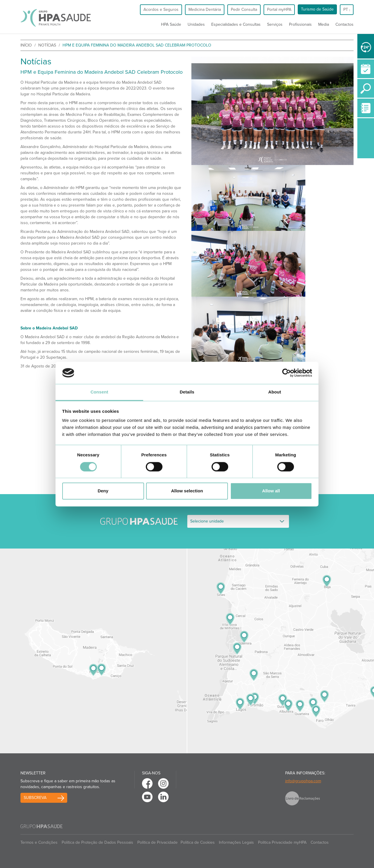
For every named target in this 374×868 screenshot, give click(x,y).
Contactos (344, 24)
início (26, 45)
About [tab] (275, 392)
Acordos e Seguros (161, 10)
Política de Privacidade (157, 842)
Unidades (196, 24)
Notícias (47, 45)
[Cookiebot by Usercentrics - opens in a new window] (286, 373)
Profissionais (300, 24)
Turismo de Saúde (317, 9)
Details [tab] (187, 392)
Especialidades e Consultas (236, 24)
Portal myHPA (279, 10)
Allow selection (187, 491)
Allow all (271, 491)
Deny (103, 491)
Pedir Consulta (244, 10)
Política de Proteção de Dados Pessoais (97, 842)
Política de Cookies (198, 842)
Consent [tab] (99, 392)
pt (347, 10)
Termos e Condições (39, 842)
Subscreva (35, 798)
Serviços (275, 24)
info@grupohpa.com (303, 781)
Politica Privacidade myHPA (282, 842)
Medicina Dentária (205, 10)
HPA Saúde (171, 24)
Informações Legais (236, 842)
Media (324, 24)
